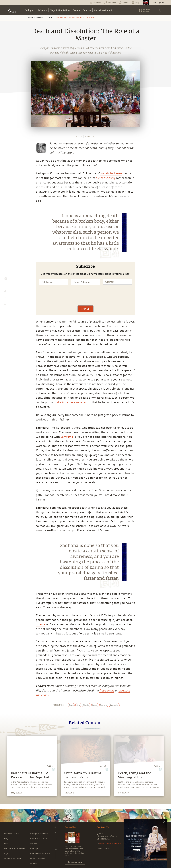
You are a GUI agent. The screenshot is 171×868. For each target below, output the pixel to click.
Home (30, 18)
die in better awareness (72, 402)
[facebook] (5, 286)
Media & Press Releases (15, 849)
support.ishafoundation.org (112, 843)
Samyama (67, 437)
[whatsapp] (6, 279)
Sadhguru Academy (39, 834)
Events (76, 10)
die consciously (106, 178)
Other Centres (103, 849)
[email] (5, 304)
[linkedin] (5, 298)
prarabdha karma (111, 174)
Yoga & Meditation (60, 10)
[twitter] (5, 292)
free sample (107, 691)
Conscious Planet (103, 10)
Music (7, 844)
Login (154, 3)
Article (49, 18)
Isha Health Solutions (40, 853)
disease (41, 625)
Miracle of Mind (11, 834)
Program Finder (147, 11)
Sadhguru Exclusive (13, 858)
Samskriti (35, 844)
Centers (87, 10)
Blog (6, 839)
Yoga (6, 853)
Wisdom (43, 10)
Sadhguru (30, 10)
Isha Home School (38, 839)
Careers (34, 863)
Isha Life (34, 849)
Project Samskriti (38, 858)
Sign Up (161, 3)
